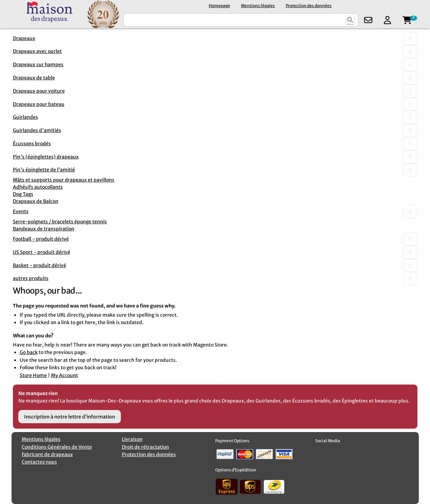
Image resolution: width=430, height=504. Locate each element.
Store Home (33, 375)
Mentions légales (258, 6)
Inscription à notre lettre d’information (70, 417)
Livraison (132, 439)
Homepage (219, 6)
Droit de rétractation (145, 447)
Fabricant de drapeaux (47, 454)
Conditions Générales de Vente (57, 447)
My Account (64, 375)
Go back (29, 352)
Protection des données (309, 6)
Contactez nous (39, 462)
